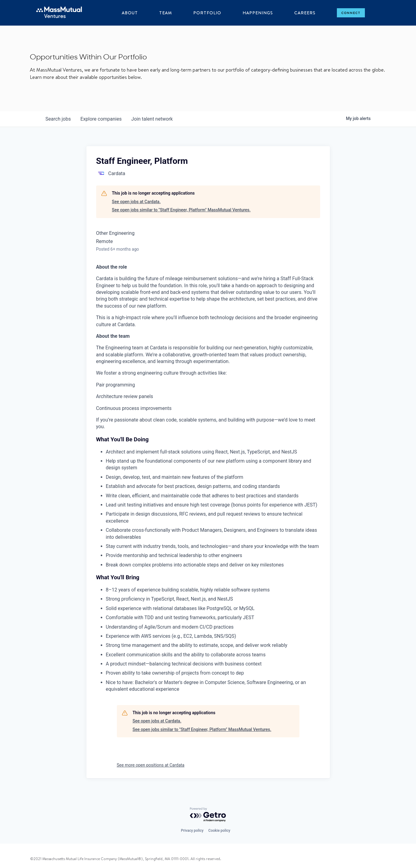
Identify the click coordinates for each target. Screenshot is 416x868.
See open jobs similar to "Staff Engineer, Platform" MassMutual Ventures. (181, 210)
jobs (58, 119)
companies (101, 119)
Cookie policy (219, 831)
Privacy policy (192, 831)
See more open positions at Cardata (151, 765)
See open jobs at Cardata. (136, 202)
